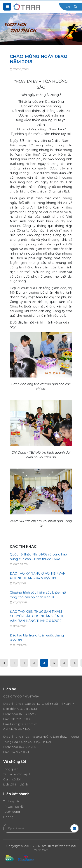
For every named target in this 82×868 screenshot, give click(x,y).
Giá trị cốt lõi (12, 779)
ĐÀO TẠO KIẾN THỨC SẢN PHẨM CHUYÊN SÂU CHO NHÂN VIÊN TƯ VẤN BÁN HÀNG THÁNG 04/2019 (37, 616)
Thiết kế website (59, 846)
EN (68, 7)
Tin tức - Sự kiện (14, 807)
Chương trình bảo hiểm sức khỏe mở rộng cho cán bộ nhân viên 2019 (38, 595)
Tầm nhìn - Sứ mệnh (17, 774)
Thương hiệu (12, 801)
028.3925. (26, 714)
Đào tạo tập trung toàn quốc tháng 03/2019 (37, 638)
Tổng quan (11, 769)
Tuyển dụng (12, 812)
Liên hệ (8, 817)
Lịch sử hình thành (16, 784)
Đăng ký (74, 828)
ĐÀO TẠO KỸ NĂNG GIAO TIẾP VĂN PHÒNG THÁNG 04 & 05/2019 (38, 576)
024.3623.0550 (29, 747)
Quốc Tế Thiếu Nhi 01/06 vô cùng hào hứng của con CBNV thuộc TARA (38, 557)
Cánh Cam (41, 850)
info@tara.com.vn (25, 724)
